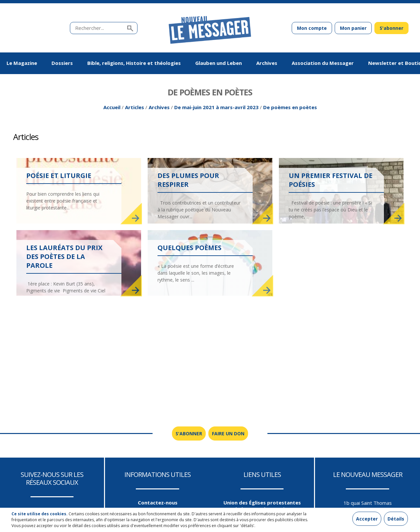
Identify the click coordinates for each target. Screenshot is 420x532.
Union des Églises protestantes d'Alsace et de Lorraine (262, 507)
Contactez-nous (158, 504)
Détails (396, 519)
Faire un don (228, 435)
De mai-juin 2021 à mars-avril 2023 (216, 108)
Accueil (112, 108)
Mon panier (353, 28)
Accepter (367, 519)
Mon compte (312, 28)
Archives (159, 108)
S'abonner (391, 28)
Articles (135, 108)
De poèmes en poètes (290, 108)
